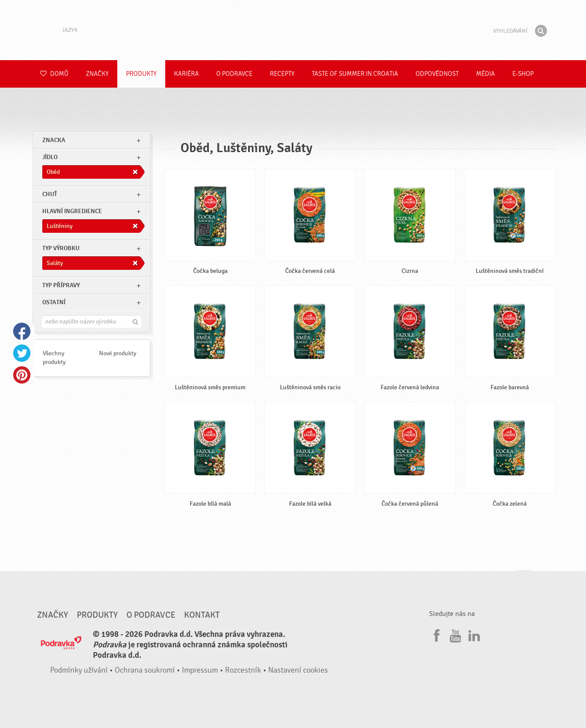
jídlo (50, 157)
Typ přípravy (61, 285)
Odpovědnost (437, 74)
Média (485, 74)
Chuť (50, 194)
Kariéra (186, 74)
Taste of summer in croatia (355, 74)
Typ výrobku (61, 248)
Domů (54, 74)
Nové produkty (118, 353)
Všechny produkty (54, 358)
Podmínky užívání (79, 670)
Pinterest (22, 375)
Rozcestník (243, 670)
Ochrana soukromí (145, 670)
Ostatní (54, 302)
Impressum (200, 670)
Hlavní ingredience (72, 211)
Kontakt (202, 615)
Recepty (282, 74)
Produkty (141, 74)
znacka (54, 140)
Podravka (293, 30)
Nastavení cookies (298, 670)
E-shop (523, 74)
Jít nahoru (524, 579)
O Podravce (234, 74)
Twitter (22, 353)
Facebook (22, 331)
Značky (97, 74)
